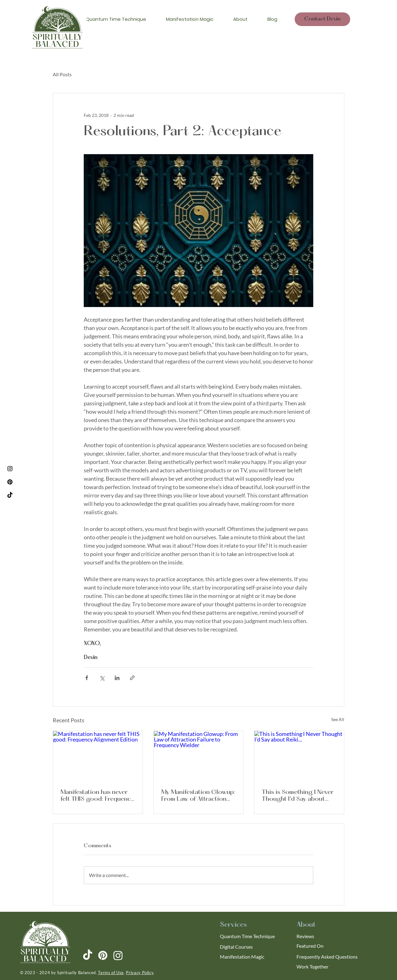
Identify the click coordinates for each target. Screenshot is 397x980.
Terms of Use (111, 973)
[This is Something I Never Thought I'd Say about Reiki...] (299, 756)
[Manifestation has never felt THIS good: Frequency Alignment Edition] (98, 756)
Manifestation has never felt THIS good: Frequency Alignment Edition (97, 796)
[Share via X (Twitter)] (102, 678)
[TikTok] (10, 495)
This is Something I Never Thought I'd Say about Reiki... (298, 796)
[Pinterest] (10, 482)
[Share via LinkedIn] (117, 678)
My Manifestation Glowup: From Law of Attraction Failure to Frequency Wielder (198, 796)
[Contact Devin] (322, 19)
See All (338, 719)
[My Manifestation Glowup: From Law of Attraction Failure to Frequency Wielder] (199, 756)
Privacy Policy (140, 973)
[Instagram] (10, 469)
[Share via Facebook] (87, 678)
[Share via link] (132, 678)
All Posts (62, 74)
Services (233, 925)
